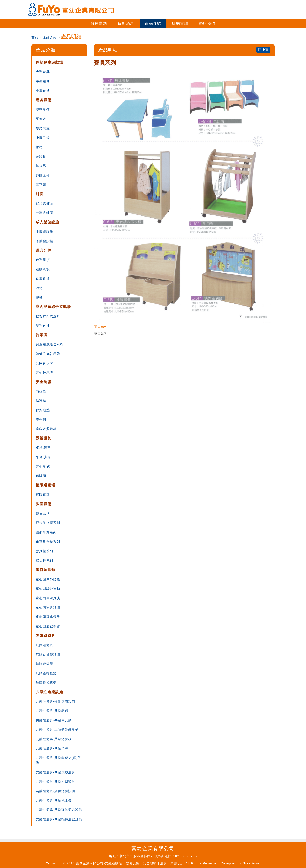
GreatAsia (251, 863)
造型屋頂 (43, 260)
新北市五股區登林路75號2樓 (142, 856)
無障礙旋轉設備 (48, 654)
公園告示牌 (44, 363)
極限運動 (43, 495)
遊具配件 (44, 250)
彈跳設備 (43, 175)
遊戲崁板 (43, 269)
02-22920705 (186, 856)
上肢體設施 (44, 232)
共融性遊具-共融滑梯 (52, 748)
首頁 (35, 37)
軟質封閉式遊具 (48, 316)
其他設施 (43, 466)
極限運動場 (46, 485)
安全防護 (44, 382)
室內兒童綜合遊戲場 (53, 307)
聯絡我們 (207, 23)
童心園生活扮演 (48, 598)
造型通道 (43, 279)
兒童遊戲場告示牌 (50, 344)
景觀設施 (44, 438)
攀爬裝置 (43, 128)
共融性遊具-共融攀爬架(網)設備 (59, 760)
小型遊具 (43, 91)
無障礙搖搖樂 (46, 673)
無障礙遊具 (46, 636)
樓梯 (39, 297)
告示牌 (42, 335)
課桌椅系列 (44, 560)
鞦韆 (39, 147)
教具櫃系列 (44, 551)
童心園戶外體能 (48, 579)
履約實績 (180, 23)
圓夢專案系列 (46, 532)
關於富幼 (99, 23)
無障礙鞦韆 (44, 664)
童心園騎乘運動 (48, 589)
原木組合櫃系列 (48, 523)
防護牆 (41, 401)
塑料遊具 (43, 326)
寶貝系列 (43, 513)
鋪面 (40, 194)
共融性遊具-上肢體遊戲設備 (57, 730)
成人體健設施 (47, 222)
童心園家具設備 (48, 607)
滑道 (39, 288)
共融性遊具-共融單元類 (54, 720)
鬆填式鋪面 (44, 203)
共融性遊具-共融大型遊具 (55, 772)
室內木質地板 (46, 429)
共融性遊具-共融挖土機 (54, 800)
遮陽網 (41, 476)
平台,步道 (43, 457)
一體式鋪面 (44, 213)
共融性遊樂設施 (49, 692)
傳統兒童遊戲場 (49, 62)
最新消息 (126, 23)
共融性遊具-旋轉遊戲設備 (55, 791)
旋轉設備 (43, 109)
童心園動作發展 (48, 617)
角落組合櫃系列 (48, 542)
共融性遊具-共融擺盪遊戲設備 (59, 819)
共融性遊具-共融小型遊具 (55, 782)
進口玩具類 (46, 570)
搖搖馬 (41, 166)
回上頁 (263, 50)
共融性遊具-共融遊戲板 (54, 739)
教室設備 (44, 504)
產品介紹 (153, 23)
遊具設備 (44, 100)
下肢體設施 (44, 241)
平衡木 (41, 119)
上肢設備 (43, 138)
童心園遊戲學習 (48, 626)
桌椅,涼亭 (43, 448)
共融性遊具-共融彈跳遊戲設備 (59, 810)
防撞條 (41, 391)
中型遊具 (43, 81)
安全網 (41, 419)
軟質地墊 (43, 410)
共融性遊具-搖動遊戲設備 (55, 701)
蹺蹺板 (41, 156)
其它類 (41, 185)
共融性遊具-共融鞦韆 (52, 711)
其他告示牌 (44, 373)
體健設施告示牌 (48, 354)
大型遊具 (43, 72)
